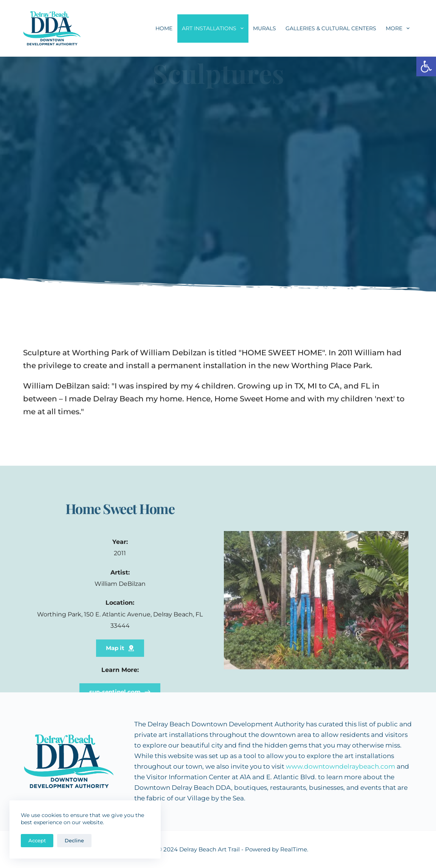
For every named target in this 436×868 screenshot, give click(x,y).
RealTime (294, 849)
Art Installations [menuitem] (214, 28)
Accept (37, 840)
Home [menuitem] (164, 28)
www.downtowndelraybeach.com (341, 766)
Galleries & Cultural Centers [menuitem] (331, 28)
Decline (74, 840)
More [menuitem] (399, 28)
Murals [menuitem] (265, 28)
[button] (426, 66)
